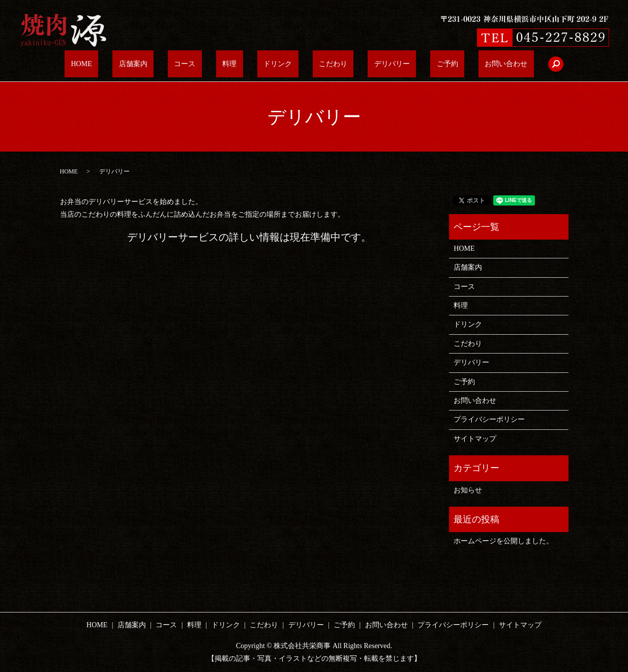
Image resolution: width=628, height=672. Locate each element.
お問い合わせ (456, 64)
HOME (132, 64)
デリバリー (367, 64)
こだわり (320, 64)
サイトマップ (475, 439)
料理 (242, 64)
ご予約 (409, 64)
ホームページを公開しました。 (503, 541)
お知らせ (468, 490)
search (499, 64)
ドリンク (278, 64)
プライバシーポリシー (489, 419)
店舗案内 (171, 64)
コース (210, 64)
